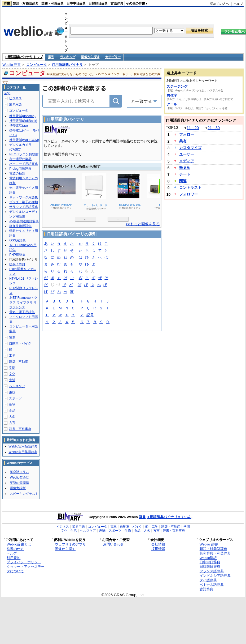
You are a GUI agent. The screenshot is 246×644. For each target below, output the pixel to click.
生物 (12, 404)
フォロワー (188, 194)
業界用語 (15, 104)
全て (7, 93)
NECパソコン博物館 (24, 154)
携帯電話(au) (18, 126)
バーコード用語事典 (24, 164)
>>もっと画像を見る (143, 224)
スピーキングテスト (24, 494)
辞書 (7, 3)
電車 (12, 337)
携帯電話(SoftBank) (23, 121)
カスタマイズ (190, 148)
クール (172, 104)
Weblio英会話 (19, 477)
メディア (187, 161)
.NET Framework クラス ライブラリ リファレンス (23, 302)
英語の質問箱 (19, 483)
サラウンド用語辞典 (24, 207)
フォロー (187, 134)
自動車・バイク (20, 343)
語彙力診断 (18, 488)
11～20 (193, 128)
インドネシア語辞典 (215, 576)
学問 (12, 368)
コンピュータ (37, 65)
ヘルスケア (17, 386)
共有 (183, 141)
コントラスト (190, 187)
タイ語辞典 (208, 580)
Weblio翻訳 (208, 558)
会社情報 (158, 544)
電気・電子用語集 (22, 312)
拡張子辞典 (17, 264)
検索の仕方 (15, 549)
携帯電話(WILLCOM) (24, 140)
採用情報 (158, 549)
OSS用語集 (17, 240)
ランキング (68, 57)
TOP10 (172, 127)
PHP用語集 (17, 255)
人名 (12, 417)
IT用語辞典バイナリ (68, 65)
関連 (183, 181)
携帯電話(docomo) (22, 116)
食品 (12, 411)
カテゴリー (113, 57)
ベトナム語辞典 (212, 585)
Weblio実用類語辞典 (23, 446)
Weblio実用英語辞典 (23, 452)
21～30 (214, 128)
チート (185, 174)
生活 (12, 380)
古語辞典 (117, 3)
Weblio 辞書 (12, 65)
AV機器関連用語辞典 (24, 221)
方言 (12, 423)
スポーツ (15, 398)
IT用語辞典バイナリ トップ (24, 57)
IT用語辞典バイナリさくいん (169, 517)
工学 (12, 356)
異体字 (172, 95)
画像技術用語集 (20, 226)
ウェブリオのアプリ (70, 544)
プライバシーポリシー (24, 562)
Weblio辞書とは (19, 544)
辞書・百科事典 (20, 429)
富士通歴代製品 (20, 159)
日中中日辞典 (76, 3)
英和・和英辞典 (52, 3)
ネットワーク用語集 (24, 197)
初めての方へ (219, 4)
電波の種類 (17, 173)
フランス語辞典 (212, 571)
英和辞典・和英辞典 (215, 553)
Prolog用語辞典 (20, 169)
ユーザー (187, 154)
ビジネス (15, 98)
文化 (12, 374)
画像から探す (90, 57)
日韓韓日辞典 (98, 3)
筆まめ (185, 168)
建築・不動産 (19, 362)
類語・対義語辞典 (26, 3)
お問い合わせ (113, 544)
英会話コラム (19, 472)
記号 (90, 315)
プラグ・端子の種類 (24, 202)
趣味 (12, 392)
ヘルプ (238, 4)
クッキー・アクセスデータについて (26, 569)
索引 (51, 57)
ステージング (177, 86)
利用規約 (14, 558)
